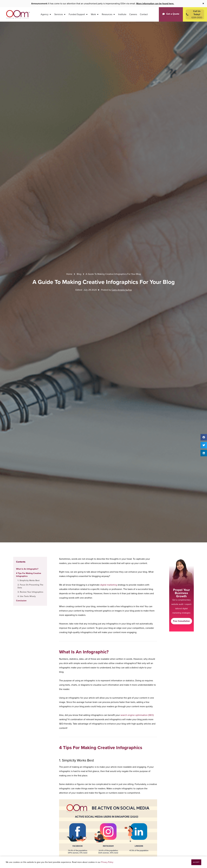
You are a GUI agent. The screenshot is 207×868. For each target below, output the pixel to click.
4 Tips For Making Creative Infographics (29, 575)
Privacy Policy (107, 862)
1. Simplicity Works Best (29, 581)
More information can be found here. (155, 4)
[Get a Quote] (171, 14)
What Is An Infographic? (27, 569)
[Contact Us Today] (195, 14)
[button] (204, 437)
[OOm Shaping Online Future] (18, 14)
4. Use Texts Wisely (27, 596)
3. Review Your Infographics (30, 592)
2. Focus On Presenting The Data (30, 586)
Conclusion (21, 601)
